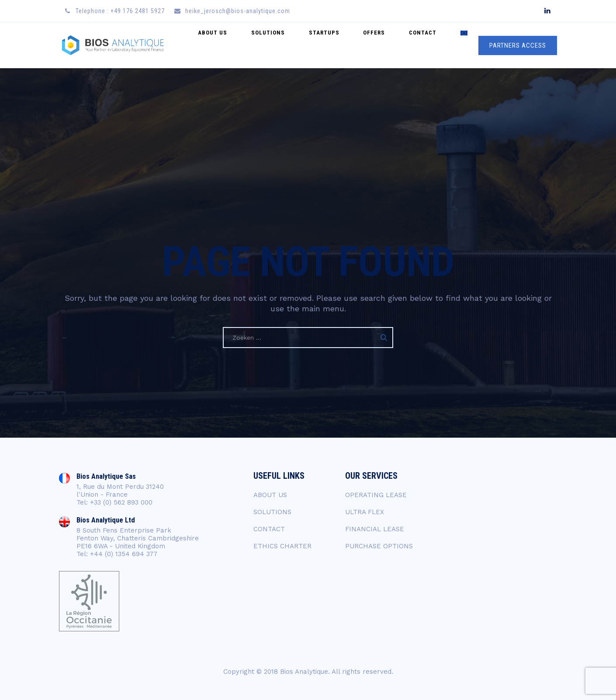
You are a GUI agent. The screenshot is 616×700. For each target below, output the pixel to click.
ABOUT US (260, 45)
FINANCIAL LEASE (375, 529)
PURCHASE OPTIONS (379, 546)
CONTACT (436, 45)
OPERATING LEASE (376, 495)
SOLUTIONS (307, 45)
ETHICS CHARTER (282, 546)
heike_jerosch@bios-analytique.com (238, 11)
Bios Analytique (304, 672)
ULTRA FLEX (365, 512)
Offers (396, 45)
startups (354, 45)
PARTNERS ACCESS (518, 45)
